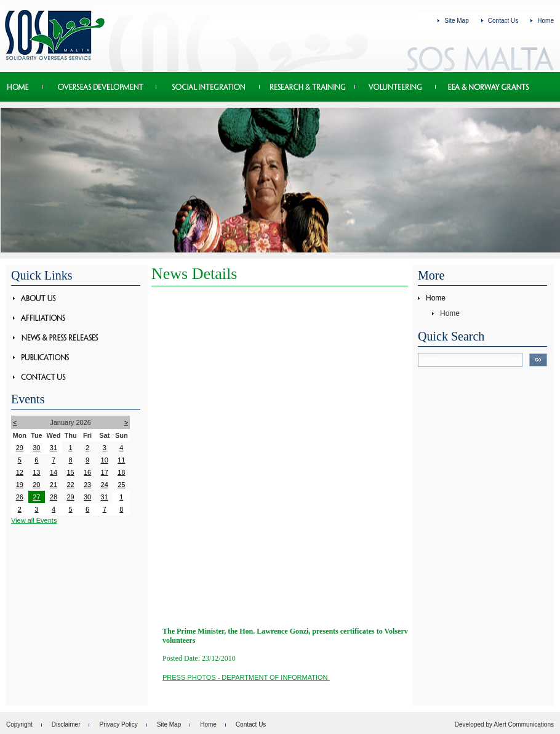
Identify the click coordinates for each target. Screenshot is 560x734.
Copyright (19, 724)
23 (87, 485)
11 (121, 460)
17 (105, 472)
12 (20, 472)
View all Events (34, 520)
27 (36, 497)
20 (36, 485)
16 (87, 472)
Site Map (456, 21)
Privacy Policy (118, 724)
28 (54, 497)
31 (54, 448)
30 (36, 448)
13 (36, 472)
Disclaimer (66, 724)
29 (20, 448)
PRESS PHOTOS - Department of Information (246, 677)
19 (20, 485)
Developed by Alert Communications (504, 724)
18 (121, 472)
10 (105, 460)
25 (121, 485)
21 (54, 485)
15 (70, 472)
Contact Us (503, 21)
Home (546, 21)
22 (70, 485)
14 (54, 472)
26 (20, 497)
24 (105, 485)
